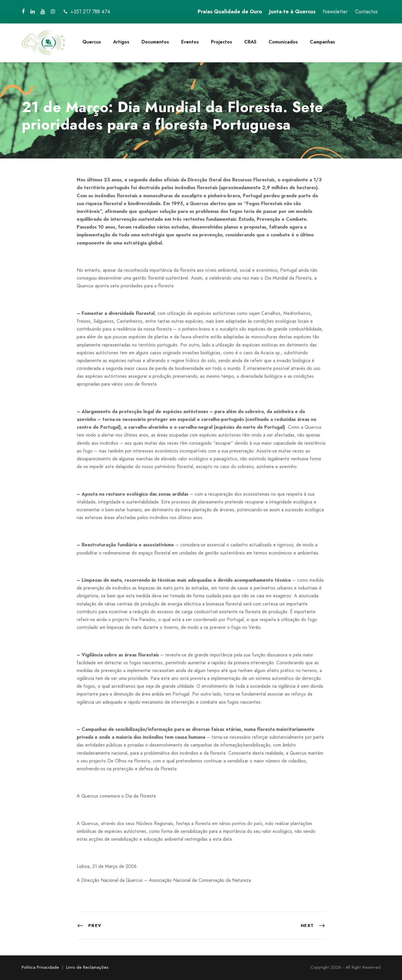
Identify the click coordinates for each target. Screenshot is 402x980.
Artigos (121, 42)
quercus (31, 93)
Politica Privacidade (40, 967)
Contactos (366, 12)
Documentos (155, 42)
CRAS (250, 42)
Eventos (190, 42)
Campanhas (323, 42)
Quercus (92, 42)
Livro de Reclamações (87, 967)
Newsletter (335, 12)
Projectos (222, 42)
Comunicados (283, 42)
